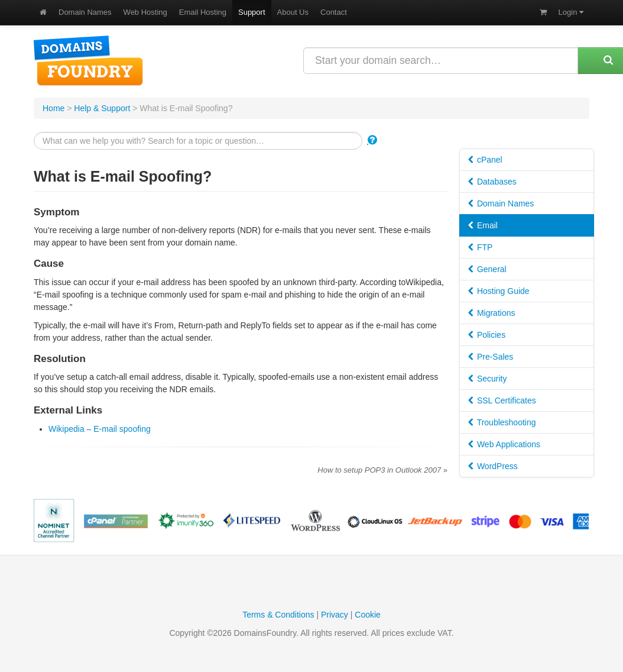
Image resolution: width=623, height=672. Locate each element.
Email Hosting (203, 12)
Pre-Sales (491, 357)
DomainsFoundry (88, 61)
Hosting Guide (499, 291)
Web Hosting (145, 12)
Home (53, 108)
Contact (334, 12)
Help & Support (102, 108)
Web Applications (504, 444)
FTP (480, 247)
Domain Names (85, 12)
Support (252, 12)
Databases (492, 182)
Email (483, 225)
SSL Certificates (502, 400)
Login (571, 12)
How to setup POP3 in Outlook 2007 (382, 470)
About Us (293, 12)
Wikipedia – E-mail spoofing (100, 429)
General (487, 269)
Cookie (368, 615)
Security (487, 379)
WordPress (493, 466)
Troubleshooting (502, 422)
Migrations (491, 313)
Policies (487, 335)
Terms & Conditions (278, 615)
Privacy (335, 615)
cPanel (485, 160)
